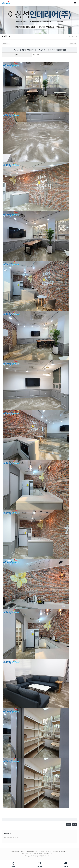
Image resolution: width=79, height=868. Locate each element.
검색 (68, 824)
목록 (74, 824)
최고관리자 (37, 55)
